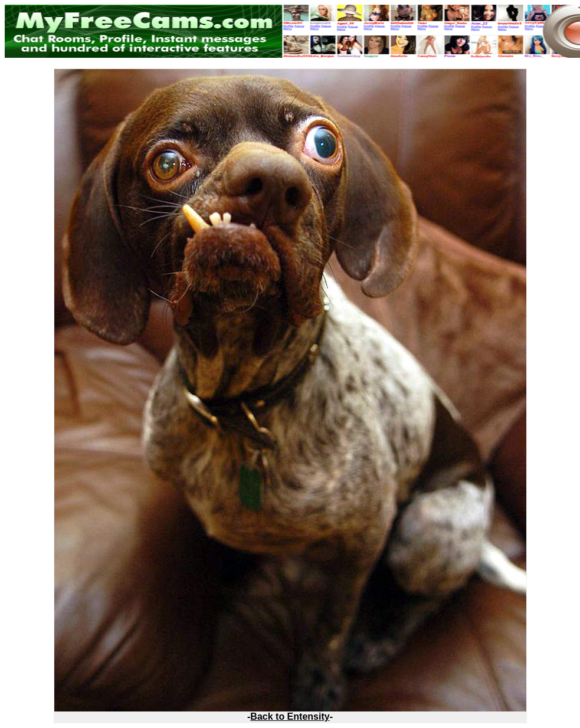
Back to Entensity (290, 716)
